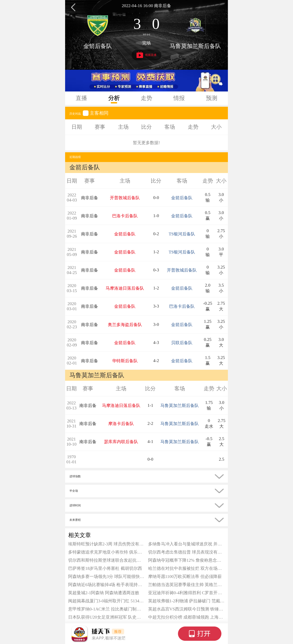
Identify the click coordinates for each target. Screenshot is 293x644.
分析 (114, 98)
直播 (81, 98)
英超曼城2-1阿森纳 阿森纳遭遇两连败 (104, 593)
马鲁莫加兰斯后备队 (195, 46)
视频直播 (147, 55)
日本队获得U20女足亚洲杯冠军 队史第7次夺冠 (107, 617)
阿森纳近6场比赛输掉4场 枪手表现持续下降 (107, 585)
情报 (179, 98)
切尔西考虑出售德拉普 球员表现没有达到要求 (187, 552)
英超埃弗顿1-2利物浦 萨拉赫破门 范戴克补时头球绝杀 (187, 601)
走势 (146, 98)
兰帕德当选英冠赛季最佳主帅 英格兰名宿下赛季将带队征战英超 (187, 585)
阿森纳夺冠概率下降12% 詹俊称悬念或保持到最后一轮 (187, 560)
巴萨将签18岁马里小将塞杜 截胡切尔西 (105, 568)
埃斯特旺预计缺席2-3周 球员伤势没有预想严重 (107, 544)
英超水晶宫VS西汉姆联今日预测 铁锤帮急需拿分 (187, 609)
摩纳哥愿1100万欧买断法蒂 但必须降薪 (185, 577)
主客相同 (96, 113)
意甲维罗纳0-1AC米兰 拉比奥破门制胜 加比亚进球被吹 (107, 609)
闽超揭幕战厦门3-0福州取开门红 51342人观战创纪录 (107, 601)
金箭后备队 (98, 46)
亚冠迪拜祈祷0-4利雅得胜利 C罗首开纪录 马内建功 (187, 593)
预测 (212, 98)
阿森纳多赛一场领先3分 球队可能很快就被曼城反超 (107, 577)
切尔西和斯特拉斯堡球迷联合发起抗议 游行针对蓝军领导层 (107, 560)
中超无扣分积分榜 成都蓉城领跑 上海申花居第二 (187, 617)
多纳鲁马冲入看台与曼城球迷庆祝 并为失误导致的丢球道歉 (187, 544)
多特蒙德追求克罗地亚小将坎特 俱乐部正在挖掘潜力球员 (107, 552)
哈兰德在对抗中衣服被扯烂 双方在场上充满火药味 (187, 568)
